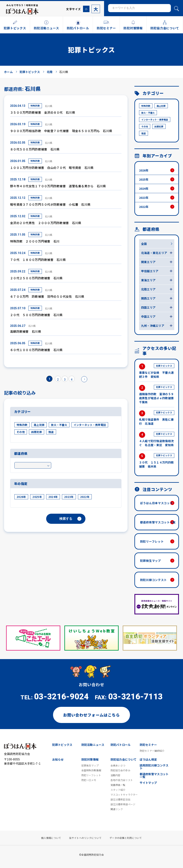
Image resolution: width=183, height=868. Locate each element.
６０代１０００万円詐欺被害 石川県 (36, 350)
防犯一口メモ (89, 780)
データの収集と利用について (126, 838)
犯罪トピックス (62, 745)
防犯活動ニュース (93, 745)
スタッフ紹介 (118, 790)
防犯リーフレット (152, 541)
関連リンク (117, 809)
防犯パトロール (121, 745)
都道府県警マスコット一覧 (158, 522)
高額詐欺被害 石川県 (26, 331)
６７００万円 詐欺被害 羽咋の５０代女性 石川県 (47, 296)
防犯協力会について (124, 759)
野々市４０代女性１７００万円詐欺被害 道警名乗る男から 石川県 (58, 186)
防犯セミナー (148, 745)
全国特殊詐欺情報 (91, 770)
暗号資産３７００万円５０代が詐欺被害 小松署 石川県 (50, 204)
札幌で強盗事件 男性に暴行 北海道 (157, 418)
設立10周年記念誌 (121, 799)
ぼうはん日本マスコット (156, 503)
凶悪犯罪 (37, 432)
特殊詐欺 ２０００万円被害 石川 (35, 241)
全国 (144, 244)
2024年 (53, 497)
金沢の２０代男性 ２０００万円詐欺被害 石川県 (46, 223)
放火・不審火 (59, 425)
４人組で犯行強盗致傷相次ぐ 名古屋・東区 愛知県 (157, 439)
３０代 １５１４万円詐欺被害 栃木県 (157, 461)
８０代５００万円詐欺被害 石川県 (35, 149)
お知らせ (58, 759)
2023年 (69, 497)
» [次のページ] (84, 379)
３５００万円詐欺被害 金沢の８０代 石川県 (43, 112)
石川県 (49, 106)
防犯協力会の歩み (120, 770)
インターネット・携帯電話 (90, 425)
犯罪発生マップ (151, 561)
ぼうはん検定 (148, 759)
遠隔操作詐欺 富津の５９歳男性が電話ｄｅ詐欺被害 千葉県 (157, 394)
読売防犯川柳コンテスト (154, 767)
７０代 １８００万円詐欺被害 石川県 (38, 260)
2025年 (37, 497)
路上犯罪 (39, 425)
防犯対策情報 (90, 759)
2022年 (85, 497)
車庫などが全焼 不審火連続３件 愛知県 (157, 371)
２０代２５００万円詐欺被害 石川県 (36, 278)
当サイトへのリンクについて (85, 838)
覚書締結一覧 (118, 785)
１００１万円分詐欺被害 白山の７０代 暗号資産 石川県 (52, 168)
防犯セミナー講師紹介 (152, 751)
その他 (21, 432)
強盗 (51, 432)
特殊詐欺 (35, 106)
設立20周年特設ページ (123, 804)
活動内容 (115, 775)
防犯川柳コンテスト (153, 580)
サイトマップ (148, 783)
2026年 (21, 497)
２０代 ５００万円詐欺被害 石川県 (36, 315)
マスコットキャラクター (124, 795)
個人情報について (51, 838)
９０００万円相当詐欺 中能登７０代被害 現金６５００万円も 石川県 (61, 131)
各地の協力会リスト (122, 780)
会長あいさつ (118, 765)
